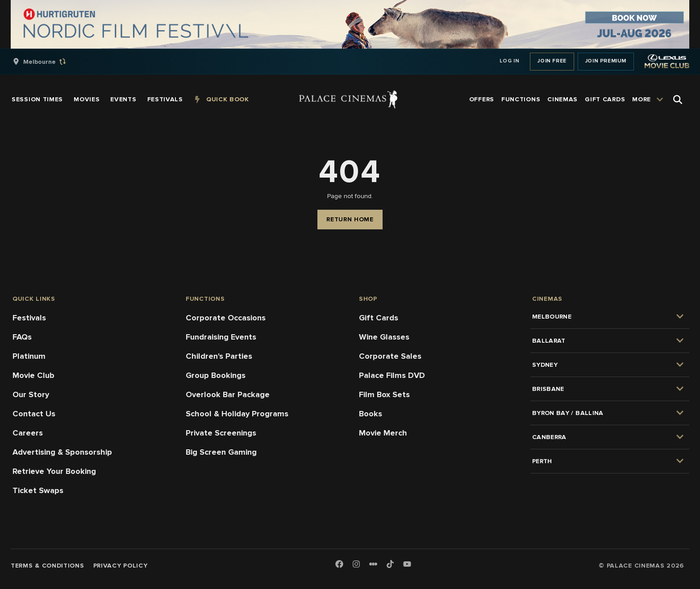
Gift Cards (379, 318)
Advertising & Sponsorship (62, 452)
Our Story (31, 394)
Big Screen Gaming (221, 452)
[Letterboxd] (373, 564)
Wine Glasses (384, 337)
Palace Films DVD (392, 375)
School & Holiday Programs (237, 414)
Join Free (552, 61)
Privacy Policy (121, 566)
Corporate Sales (390, 356)
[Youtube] (407, 565)
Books (371, 414)
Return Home (350, 219)
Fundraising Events (221, 337)
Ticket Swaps (38, 490)
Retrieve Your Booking (54, 471)
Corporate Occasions (226, 318)
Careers (28, 433)
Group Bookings (216, 375)
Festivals (29, 318)
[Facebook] (339, 565)
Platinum (29, 356)
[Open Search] (678, 100)
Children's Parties (219, 356)
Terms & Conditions (48, 566)
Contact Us (34, 414)
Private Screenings (221, 433)
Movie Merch (383, 433)
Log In (510, 61)
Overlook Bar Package (228, 394)
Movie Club (33, 375)
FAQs (22, 337)
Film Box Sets (384, 394)
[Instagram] (356, 565)
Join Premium (606, 61)
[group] (49, 62)
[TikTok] (390, 564)
